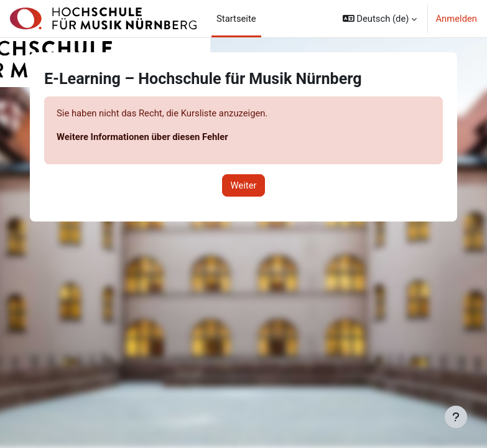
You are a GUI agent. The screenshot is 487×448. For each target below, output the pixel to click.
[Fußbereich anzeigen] (456, 417)
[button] (380, 19)
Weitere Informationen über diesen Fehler (142, 137)
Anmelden (456, 19)
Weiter (243, 185)
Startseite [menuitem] (236, 19)
